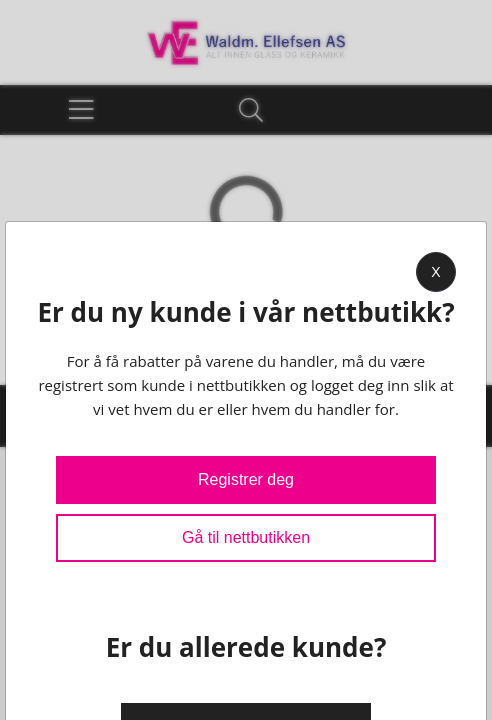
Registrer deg (246, 479)
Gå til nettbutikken (246, 537)
